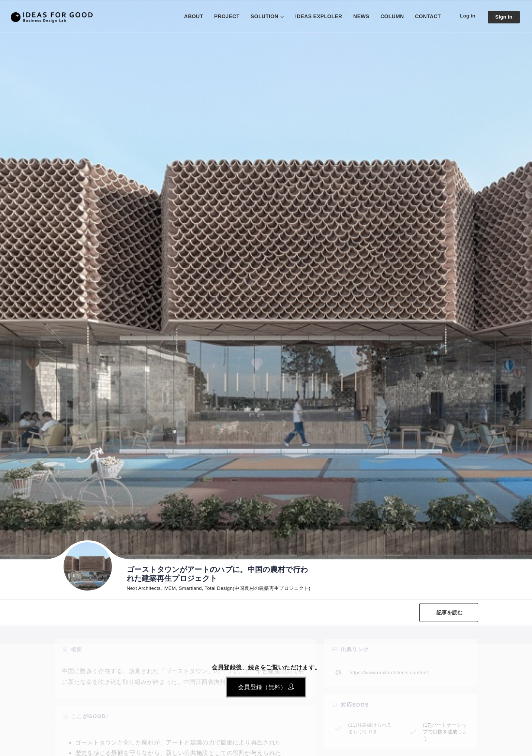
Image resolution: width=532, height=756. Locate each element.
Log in (467, 16)
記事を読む (449, 612)
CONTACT (427, 16)
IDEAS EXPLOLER (317, 16)
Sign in (503, 17)
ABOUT (192, 16)
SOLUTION (263, 16)
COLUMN (391, 16)
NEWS (360, 16)
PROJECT (225, 16)
